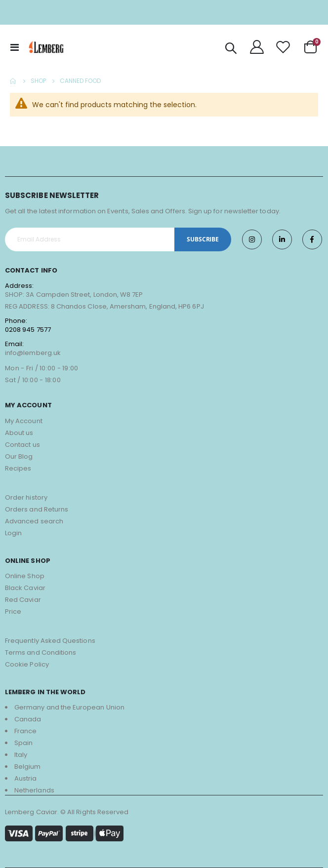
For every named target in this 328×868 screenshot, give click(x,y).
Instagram (252, 239)
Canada (28, 719)
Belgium (27, 767)
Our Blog (19, 456)
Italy (21, 755)
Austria (25, 778)
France (25, 731)
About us (19, 433)
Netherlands (34, 790)
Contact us (22, 445)
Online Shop (25, 576)
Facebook (312, 239)
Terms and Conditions (41, 652)
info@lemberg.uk (33, 353)
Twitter (282, 239)
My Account (24, 421)
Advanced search (34, 521)
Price (13, 612)
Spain (23, 743)
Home (13, 81)
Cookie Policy (27, 664)
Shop (38, 81)
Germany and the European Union (69, 707)
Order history (26, 497)
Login (13, 533)
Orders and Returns (37, 509)
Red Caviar (23, 600)
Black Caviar (25, 588)
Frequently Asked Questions (50, 641)
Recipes (18, 468)
